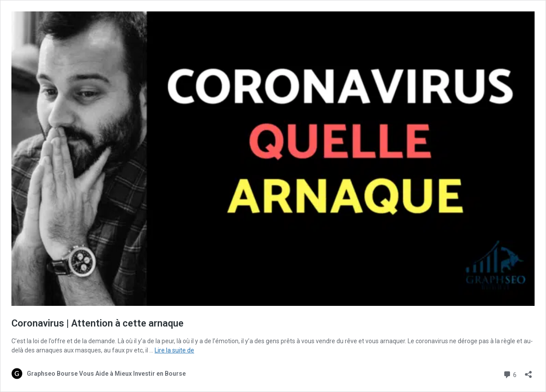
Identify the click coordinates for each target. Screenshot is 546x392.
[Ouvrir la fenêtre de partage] (528, 372)
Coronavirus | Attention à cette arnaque (98, 323)
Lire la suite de (174, 350)
